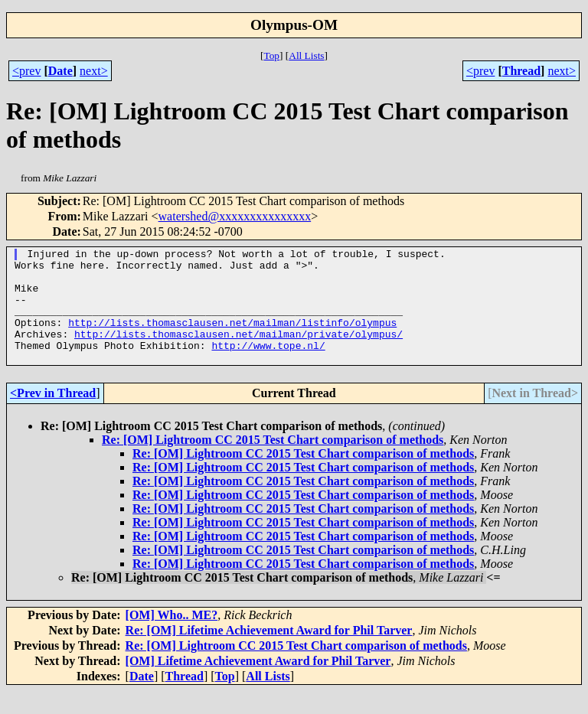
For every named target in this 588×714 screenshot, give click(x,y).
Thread (521, 71)
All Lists (306, 55)
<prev (26, 71)
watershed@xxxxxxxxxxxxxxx (235, 216)
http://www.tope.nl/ (268, 366)
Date (60, 71)
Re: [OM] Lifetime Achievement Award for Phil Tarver (269, 653)
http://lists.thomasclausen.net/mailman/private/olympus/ (238, 352)
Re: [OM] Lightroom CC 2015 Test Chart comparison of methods (273, 463)
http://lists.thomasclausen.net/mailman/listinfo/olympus (232, 338)
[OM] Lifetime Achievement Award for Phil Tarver (258, 684)
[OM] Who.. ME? (172, 638)
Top (271, 55)
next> (94, 71)
